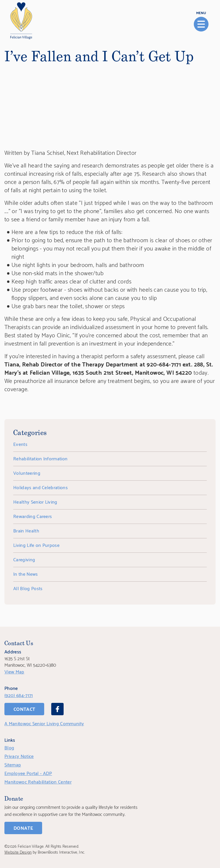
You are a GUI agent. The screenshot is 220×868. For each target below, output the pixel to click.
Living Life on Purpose (36, 545)
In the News (26, 574)
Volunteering (27, 473)
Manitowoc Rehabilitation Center (38, 781)
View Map (14, 671)
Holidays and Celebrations (40, 487)
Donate (23, 828)
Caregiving (24, 559)
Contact (24, 709)
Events (20, 444)
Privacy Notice (19, 756)
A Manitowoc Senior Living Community (44, 723)
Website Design (18, 852)
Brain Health (26, 530)
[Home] (21, 21)
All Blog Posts (28, 588)
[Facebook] (57, 709)
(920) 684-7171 (19, 695)
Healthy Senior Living (35, 501)
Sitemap (13, 764)
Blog (9, 747)
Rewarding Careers (33, 516)
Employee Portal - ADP (28, 773)
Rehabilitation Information (40, 458)
